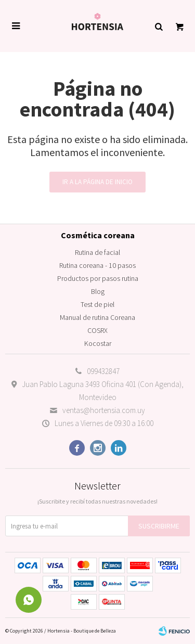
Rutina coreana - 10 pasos (97, 265)
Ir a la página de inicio (97, 182)
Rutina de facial (97, 252)
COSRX (97, 330)
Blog (98, 291)
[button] (159, 26)
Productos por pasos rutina (98, 278)
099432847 (103, 371)
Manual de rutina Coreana (97, 317)
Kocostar (98, 343)
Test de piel (97, 304)
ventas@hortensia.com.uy (104, 410)
